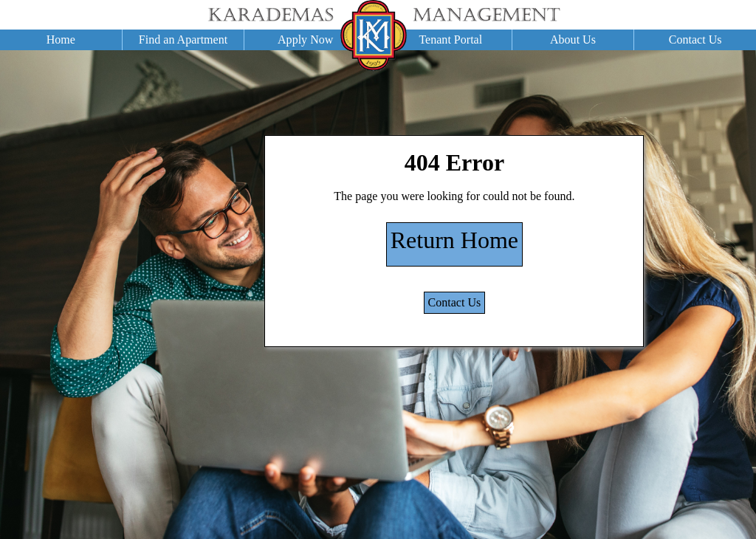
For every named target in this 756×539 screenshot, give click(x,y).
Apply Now (305, 40)
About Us (573, 40)
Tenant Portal (450, 40)
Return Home (454, 240)
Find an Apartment (183, 40)
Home (61, 40)
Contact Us (695, 40)
